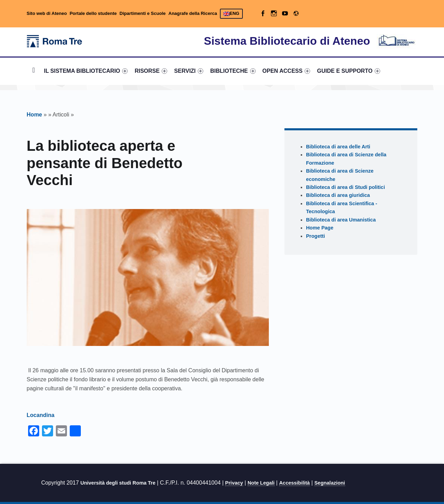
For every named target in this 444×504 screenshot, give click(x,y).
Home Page (320, 228)
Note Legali (261, 483)
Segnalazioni (330, 483)
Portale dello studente (93, 13)
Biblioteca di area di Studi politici (345, 187)
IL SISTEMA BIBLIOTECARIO (86, 71)
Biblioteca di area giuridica (338, 195)
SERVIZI (189, 71)
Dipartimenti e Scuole (143, 13)
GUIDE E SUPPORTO (349, 71)
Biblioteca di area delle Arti (338, 147)
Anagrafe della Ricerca (193, 13)
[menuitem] (34, 71)
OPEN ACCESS (286, 71)
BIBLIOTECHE (233, 71)
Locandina (41, 415)
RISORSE (151, 71)
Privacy (234, 483)
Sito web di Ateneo (47, 13)
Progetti (315, 236)
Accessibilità (294, 483)
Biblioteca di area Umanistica (341, 220)
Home (34, 71)
